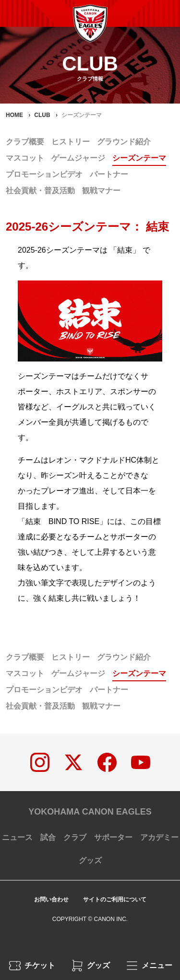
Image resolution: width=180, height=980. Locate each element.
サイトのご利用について (115, 899)
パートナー (109, 174)
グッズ (90, 860)
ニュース (17, 837)
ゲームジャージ (78, 158)
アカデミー (159, 837)
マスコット (25, 158)
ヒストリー (71, 142)
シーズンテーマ (139, 158)
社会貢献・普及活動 (40, 191)
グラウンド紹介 (124, 142)
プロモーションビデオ (44, 174)
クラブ (75, 837)
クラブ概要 (25, 142)
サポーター (113, 837)
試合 (48, 837)
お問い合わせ (51, 899)
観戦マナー (101, 191)
